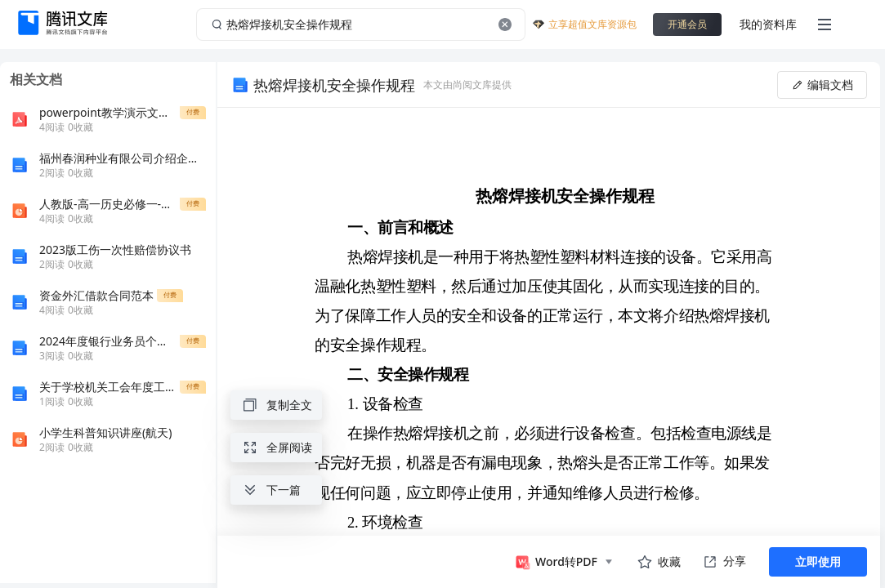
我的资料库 (768, 24)
